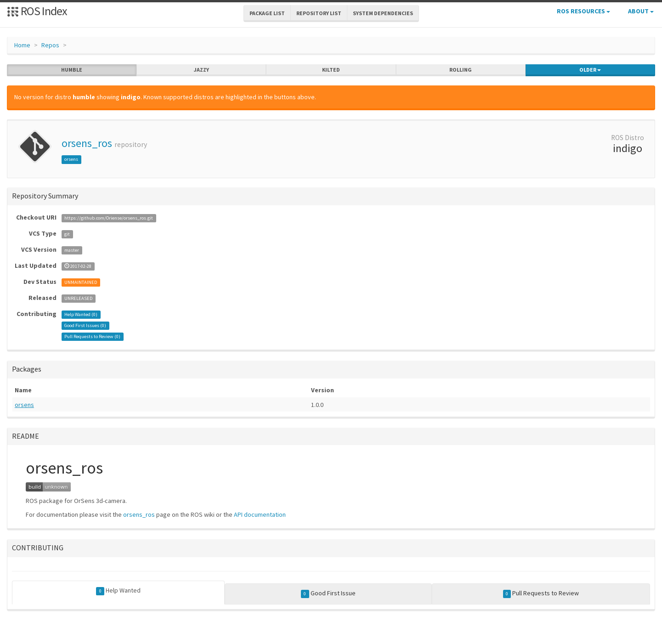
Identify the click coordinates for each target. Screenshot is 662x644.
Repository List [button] (319, 13)
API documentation (260, 514)
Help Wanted (118, 591)
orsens (71, 159)
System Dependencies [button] (383, 13)
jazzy (201, 70)
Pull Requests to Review (541, 593)
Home (22, 45)
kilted (331, 70)
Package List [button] (267, 13)
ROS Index (37, 11)
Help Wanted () (81, 314)
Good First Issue (328, 593)
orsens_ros (87, 143)
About (641, 11)
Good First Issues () (85, 325)
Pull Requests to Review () (92, 336)
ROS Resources (583, 11)
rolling (461, 70)
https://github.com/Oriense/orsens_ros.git (109, 218)
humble (72, 70)
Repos (50, 45)
